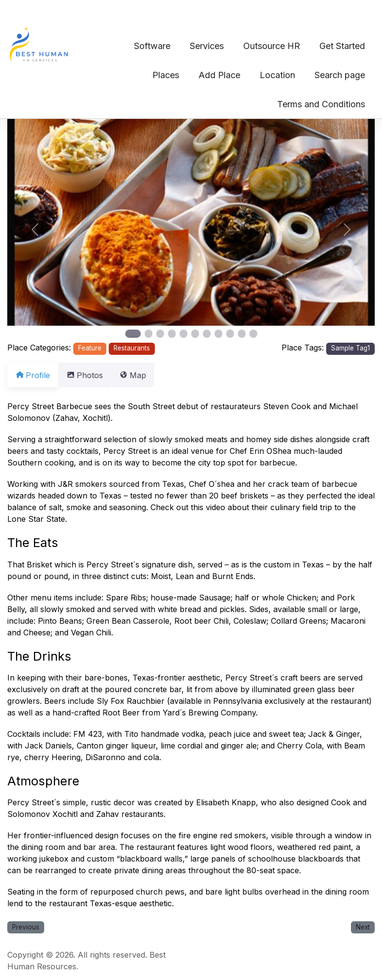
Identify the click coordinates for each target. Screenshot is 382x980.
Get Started (342, 46)
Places (166, 75)
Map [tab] (144, 375)
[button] (35, 229)
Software (152, 46)
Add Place (219, 75)
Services (207, 46)
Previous (26, 927)
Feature (90, 348)
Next (363, 927)
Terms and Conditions (321, 104)
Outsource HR (272, 46)
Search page (340, 75)
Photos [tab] (91, 375)
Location (277, 75)
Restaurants (132, 348)
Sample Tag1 (350, 348)
